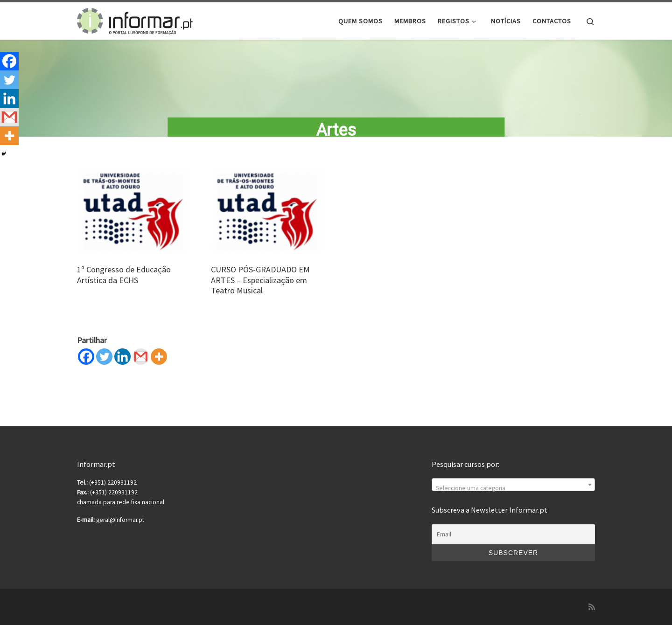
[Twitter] (104, 365)
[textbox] (513, 488)
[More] (159, 365)
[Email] (513, 535)
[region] (336, 93)
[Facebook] (86, 365)
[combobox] (513, 485)
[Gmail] (141, 365)
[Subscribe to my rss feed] (592, 607)
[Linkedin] (122, 365)
